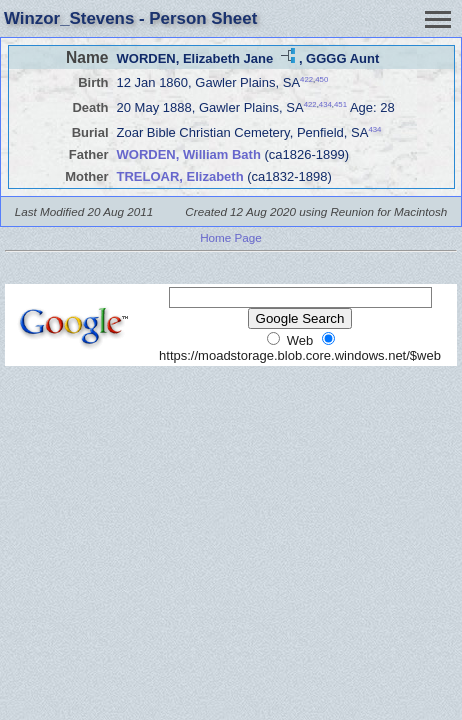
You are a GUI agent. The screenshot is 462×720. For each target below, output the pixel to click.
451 (340, 104)
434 (325, 104)
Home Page (231, 237)
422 (306, 79)
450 (321, 79)
